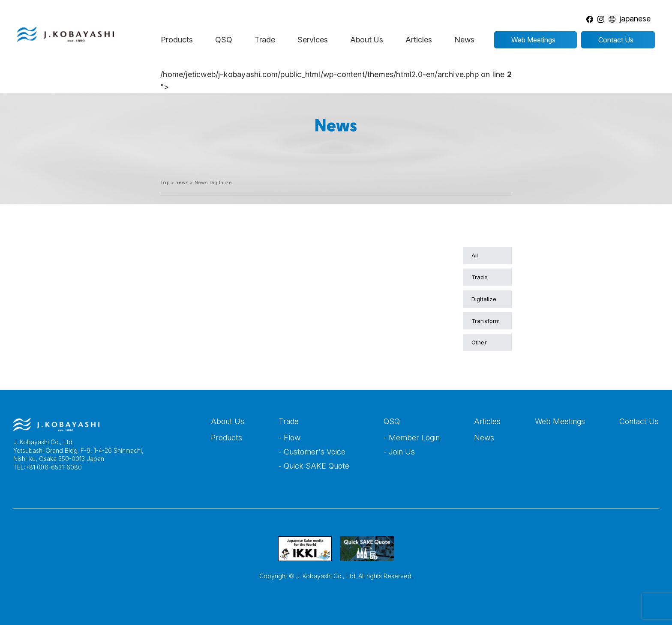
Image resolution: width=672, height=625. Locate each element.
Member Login (414, 438)
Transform (486, 321)
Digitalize (484, 299)
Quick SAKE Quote (316, 466)
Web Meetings (560, 421)
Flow (292, 438)
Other (479, 342)
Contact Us (639, 421)
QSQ (224, 40)
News (464, 40)
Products (177, 40)
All (475, 255)
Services (313, 40)
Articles (419, 40)
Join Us (402, 452)
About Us (367, 40)
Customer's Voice (315, 452)
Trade (265, 40)
